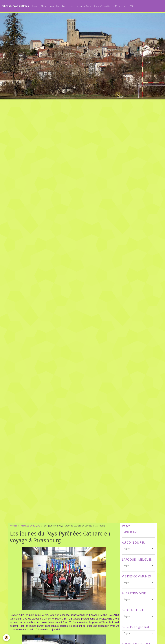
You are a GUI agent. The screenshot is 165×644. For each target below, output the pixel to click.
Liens (70, 6)
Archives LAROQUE (30, 526)
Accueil (35, 6)
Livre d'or (61, 6)
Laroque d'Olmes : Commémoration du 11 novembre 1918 (105, 6)
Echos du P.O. (130, 532)
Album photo (47, 6)
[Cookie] (6, 638)
